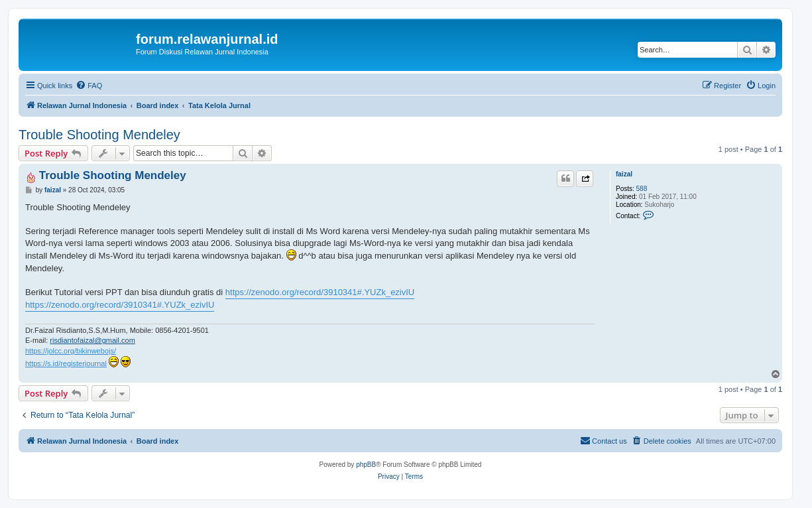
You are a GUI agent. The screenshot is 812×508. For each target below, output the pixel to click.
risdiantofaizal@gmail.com (92, 340)
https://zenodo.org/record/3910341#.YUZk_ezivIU (320, 292)
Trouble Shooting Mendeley (99, 135)
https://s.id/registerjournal (66, 363)
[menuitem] (89, 86)
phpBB (366, 465)
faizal (624, 174)
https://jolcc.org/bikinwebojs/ (71, 351)
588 (642, 189)
